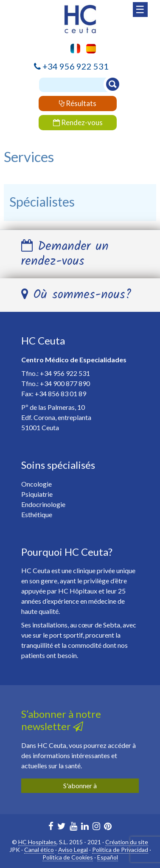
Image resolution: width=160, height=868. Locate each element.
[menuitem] (89, 49)
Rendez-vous (78, 122)
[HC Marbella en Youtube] (73, 827)
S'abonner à (80, 785)
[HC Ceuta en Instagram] (96, 827)
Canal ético (39, 850)
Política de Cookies (68, 857)
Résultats (78, 103)
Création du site (127, 842)
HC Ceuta (43, 340)
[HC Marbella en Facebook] (51, 827)
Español (108, 857)
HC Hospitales (37, 842)
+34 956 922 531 (76, 66)
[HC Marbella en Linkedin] (85, 827)
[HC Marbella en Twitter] (62, 827)
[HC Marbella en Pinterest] (108, 827)
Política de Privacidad (120, 850)
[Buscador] (78, 85)
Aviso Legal (73, 850)
